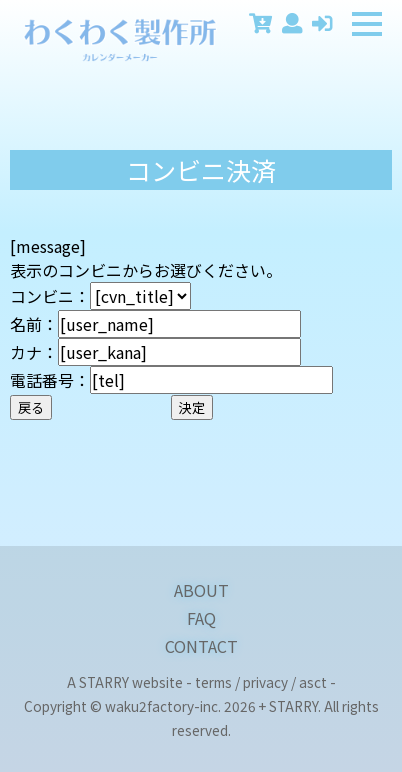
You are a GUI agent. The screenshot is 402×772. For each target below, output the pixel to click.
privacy (265, 682)
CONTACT (201, 646)
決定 (192, 407)
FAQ (201, 618)
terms (213, 682)
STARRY (104, 682)
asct (313, 682)
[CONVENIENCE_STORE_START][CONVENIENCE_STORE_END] (140, 296)
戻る (31, 407)
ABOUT (201, 590)
